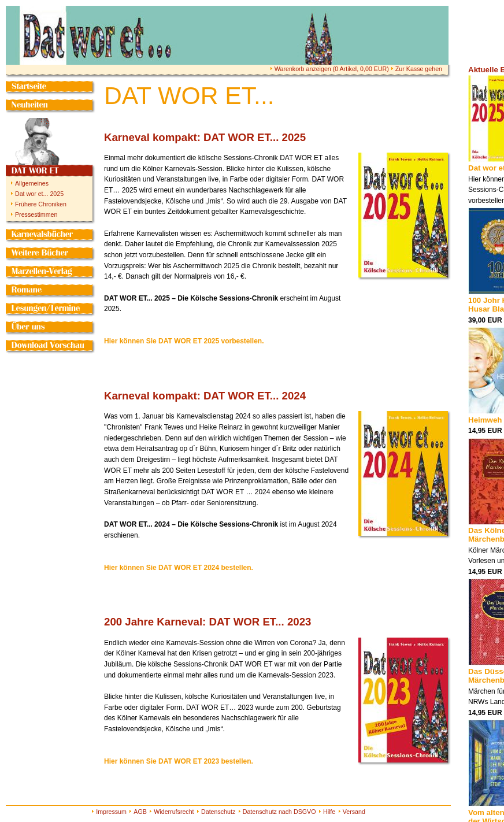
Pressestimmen (36, 214)
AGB (140, 812)
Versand (354, 812)
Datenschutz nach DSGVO (279, 812)
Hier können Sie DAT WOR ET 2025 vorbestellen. (184, 341)
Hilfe (329, 812)
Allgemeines (32, 183)
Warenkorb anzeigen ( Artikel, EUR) (332, 69)
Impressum (111, 812)
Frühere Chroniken (41, 204)
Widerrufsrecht (174, 812)
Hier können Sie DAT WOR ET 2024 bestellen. (179, 568)
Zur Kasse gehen (419, 69)
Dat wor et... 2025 (39, 194)
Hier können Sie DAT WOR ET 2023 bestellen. (179, 761)
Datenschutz (218, 812)
